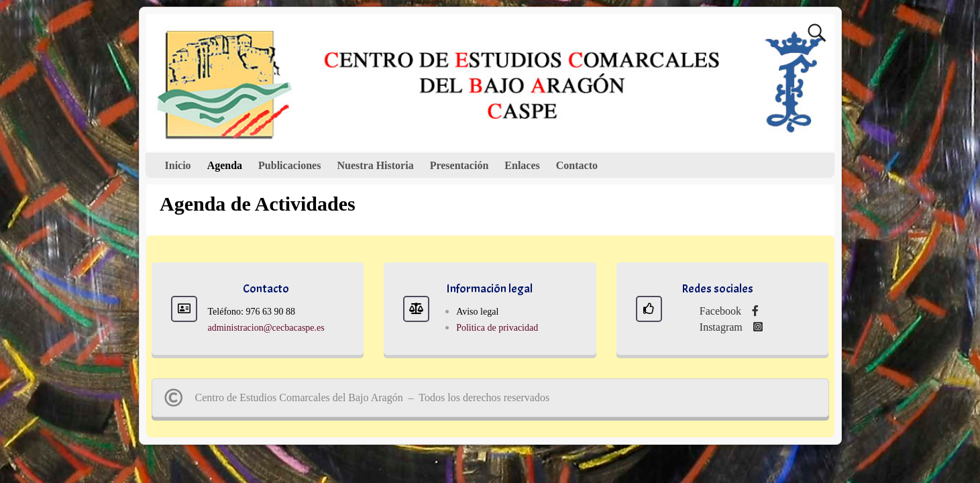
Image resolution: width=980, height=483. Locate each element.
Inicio (178, 165)
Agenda (225, 165)
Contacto (577, 165)
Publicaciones (289, 165)
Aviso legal (477, 312)
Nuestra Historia (375, 165)
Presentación (459, 165)
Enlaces (522, 165)
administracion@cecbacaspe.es (266, 328)
